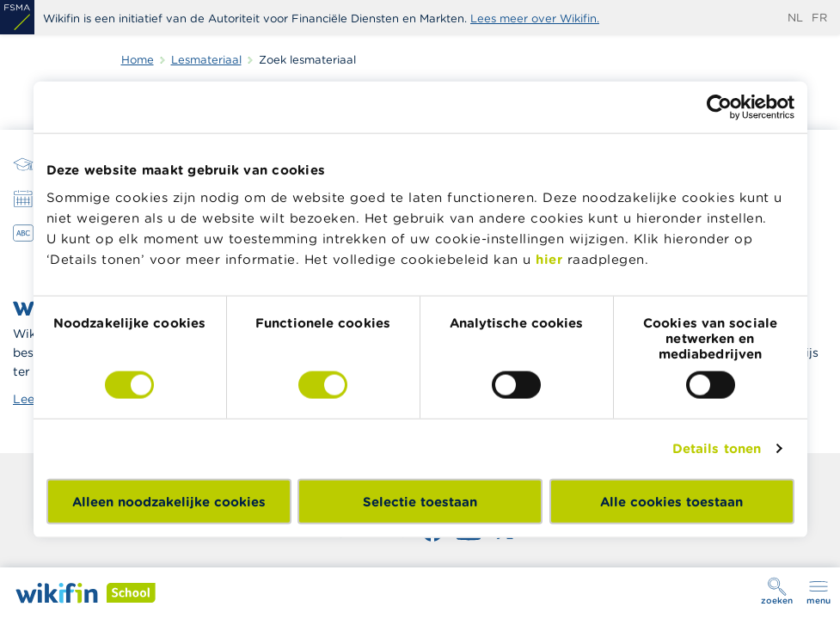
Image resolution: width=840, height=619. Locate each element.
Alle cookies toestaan (671, 501)
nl (795, 18)
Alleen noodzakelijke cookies (169, 501)
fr (819, 18)
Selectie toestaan (420, 501)
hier (549, 258)
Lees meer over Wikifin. (535, 18)
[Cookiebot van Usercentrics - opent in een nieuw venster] (719, 107)
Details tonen (717, 448)
